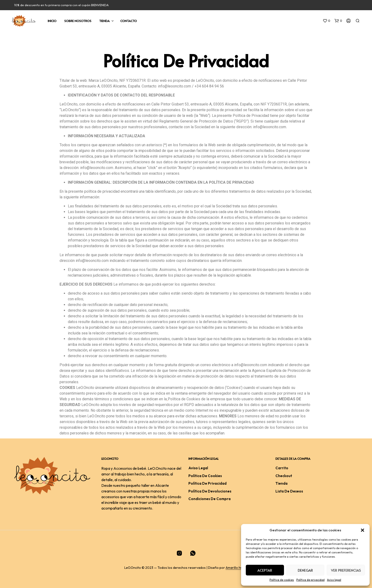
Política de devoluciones (210, 491)
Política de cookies (282, 580)
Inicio (52, 21)
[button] (363, 530)
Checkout (284, 476)
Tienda (104, 21)
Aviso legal (334, 580)
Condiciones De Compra (209, 499)
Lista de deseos (289, 491)
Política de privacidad (310, 580)
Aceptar (265, 570)
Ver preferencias (346, 570)
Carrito (282, 468)
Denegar (305, 570)
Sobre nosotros (78, 21)
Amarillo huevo (237, 568)
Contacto (129, 21)
